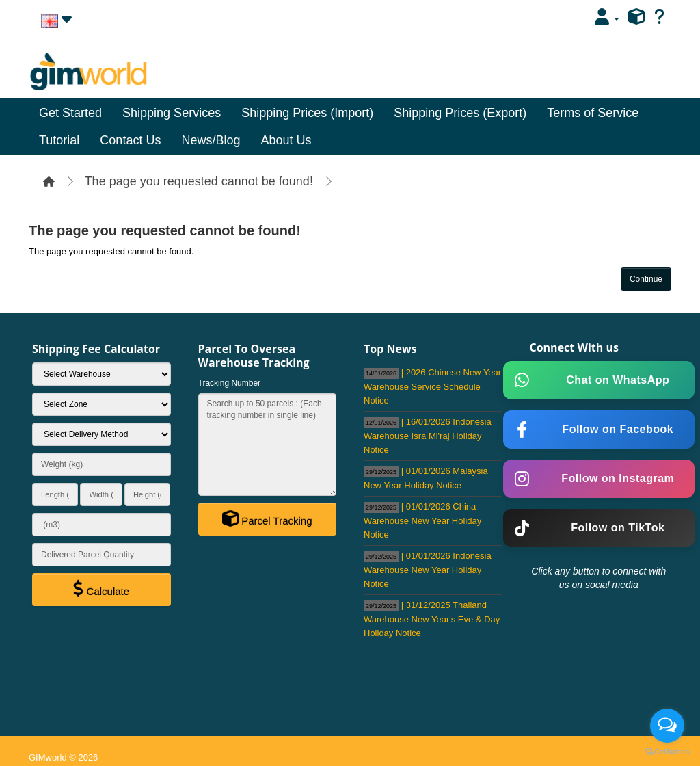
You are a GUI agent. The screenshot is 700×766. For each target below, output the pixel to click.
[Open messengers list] (667, 726)
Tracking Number (230, 383)
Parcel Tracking (267, 518)
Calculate (101, 589)
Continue (646, 279)
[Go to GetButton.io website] (667, 752)
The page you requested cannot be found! (199, 181)
